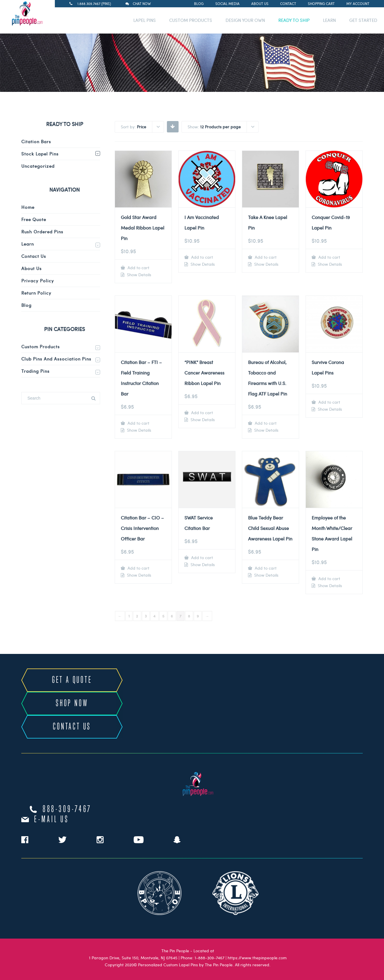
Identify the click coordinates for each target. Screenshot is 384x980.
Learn (28, 244)
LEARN (329, 20)
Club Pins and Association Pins (56, 359)
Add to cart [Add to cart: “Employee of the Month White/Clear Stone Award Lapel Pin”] (329, 579)
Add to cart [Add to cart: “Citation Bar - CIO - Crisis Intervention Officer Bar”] (138, 568)
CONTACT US (72, 727)
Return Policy (36, 293)
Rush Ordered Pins (42, 232)
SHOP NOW (72, 703)
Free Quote (34, 219)
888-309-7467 (67, 809)
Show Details (138, 275)
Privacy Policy (38, 281)
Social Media (227, 3)
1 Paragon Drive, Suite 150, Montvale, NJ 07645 (133, 958)
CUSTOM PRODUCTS (191, 20)
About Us (260, 3)
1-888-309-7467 (210, 958)
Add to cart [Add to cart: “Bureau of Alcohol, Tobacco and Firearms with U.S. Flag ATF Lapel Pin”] (265, 423)
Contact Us (34, 256)
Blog (199, 3)
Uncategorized (38, 166)
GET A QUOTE (72, 680)
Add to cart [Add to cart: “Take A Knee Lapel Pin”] (265, 257)
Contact (288, 3)
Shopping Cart (321, 3)
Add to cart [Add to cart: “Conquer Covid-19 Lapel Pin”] (329, 257)
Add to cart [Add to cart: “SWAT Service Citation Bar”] (201, 558)
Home (28, 207)
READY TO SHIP (294, 20)
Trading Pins (35, 371)
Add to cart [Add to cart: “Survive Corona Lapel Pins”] (329, 402)
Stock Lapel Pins (40, 154)
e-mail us (52, 820)
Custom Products (41, 346)
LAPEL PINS (145, 20)
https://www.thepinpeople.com (257, 958)
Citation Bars (36, 141)
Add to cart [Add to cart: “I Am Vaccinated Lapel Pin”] (201, 257)
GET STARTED (363, 20)
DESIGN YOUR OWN (245, 20)
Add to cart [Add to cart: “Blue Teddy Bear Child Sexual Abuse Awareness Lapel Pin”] (265, 568)
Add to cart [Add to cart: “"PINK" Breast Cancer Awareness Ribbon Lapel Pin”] (201, 413)
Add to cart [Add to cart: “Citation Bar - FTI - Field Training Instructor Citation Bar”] (138, 423)
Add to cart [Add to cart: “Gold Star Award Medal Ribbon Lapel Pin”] (138, 268)
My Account (358, 3)
